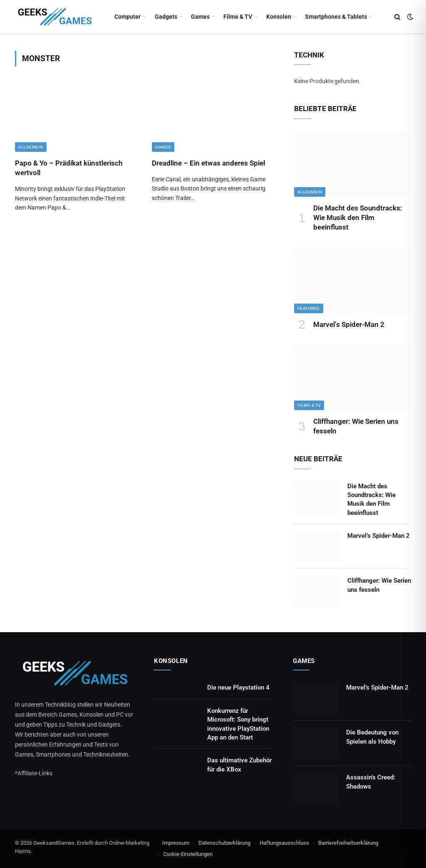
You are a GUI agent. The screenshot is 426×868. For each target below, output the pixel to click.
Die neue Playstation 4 (238, 687)
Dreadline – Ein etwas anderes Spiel (208, 163)
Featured (309, 308)
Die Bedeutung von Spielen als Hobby (372, 737)
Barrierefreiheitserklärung (348, 843)
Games (200, 17)
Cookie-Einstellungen (188, 854)
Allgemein (31, 147)
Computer (128, 17)
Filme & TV (238, 17)
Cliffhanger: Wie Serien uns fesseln (356, 426)
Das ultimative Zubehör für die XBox (239, 765)
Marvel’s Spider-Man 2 (349, 324)
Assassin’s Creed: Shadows (371, 782)
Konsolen (279, 17)
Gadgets (166, 17)
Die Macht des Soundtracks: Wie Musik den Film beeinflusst (358, 218)
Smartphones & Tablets (336, 17)
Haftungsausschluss (284, 843)
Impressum (176, 843)
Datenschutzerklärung (224, 843)
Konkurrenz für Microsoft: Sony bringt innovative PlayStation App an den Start (238, 724)
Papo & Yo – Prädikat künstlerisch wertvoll (69, 168)
